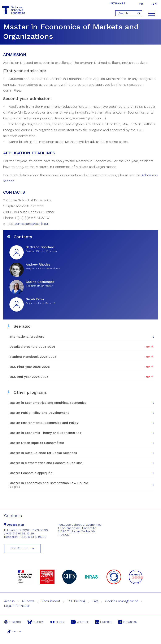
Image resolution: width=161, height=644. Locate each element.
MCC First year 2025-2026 (30, 367)
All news (28, 601)
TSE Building (76, 601)
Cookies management (122, 601)
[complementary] (10, 634)
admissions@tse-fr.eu (31, 224)
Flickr (58, 622)
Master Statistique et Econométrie (37, 443)
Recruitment (51, 601)
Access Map (14, 525)
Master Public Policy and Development (39, 413)
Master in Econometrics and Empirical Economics (48, 403)
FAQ (95, 601)
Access (9, 601)
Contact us (19, 548)
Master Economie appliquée (31, 473)
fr (141, 4)
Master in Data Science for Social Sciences (43, 453)
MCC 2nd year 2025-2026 (29, 377)
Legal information (17, 606)
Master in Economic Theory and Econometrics (45, 433)
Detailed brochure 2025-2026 (32, 347)
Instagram (130, 622)
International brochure (27, 337)
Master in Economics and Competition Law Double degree (49, 485)
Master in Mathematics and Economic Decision (46, 463)
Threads (12, 622)
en (155, 4)
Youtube (81, 622)
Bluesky (36, 622)
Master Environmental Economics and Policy (44, 423)
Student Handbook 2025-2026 (33, 357)
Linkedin (105, 622)
